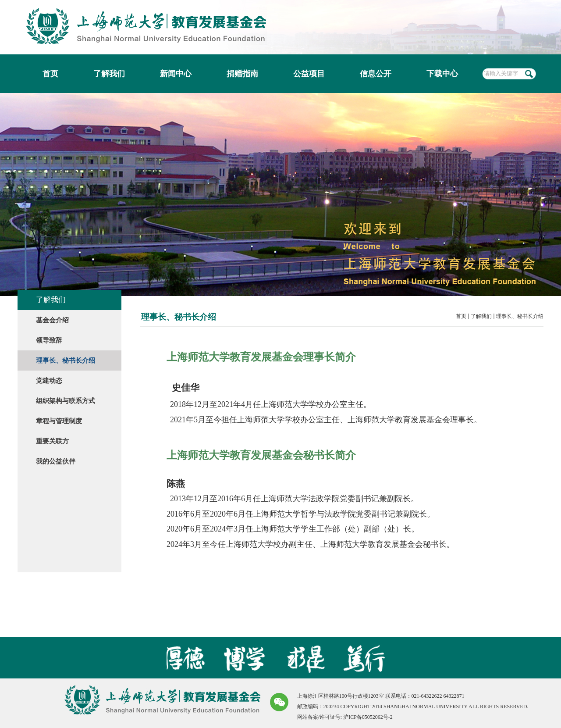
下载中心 (442, 74)
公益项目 (309, 74)
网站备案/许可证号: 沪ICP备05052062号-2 (345, 717)
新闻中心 (176, 74)
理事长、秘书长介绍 (520, 316)
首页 (50, 74)
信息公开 (376, 74)
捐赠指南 (242, 74)
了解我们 (109, 74)
